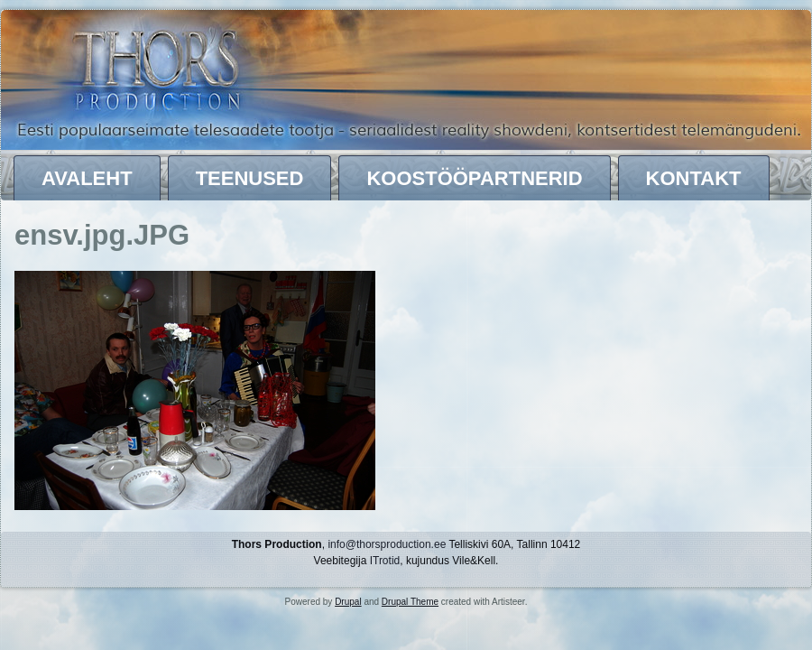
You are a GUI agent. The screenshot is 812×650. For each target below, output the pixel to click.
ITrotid (385, 561)
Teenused (250, 178)
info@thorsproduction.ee (387, 544)
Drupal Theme (410, 602)
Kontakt (694, 178)
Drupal (348, 602)
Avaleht (87, 178)
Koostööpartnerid (474, 178)
